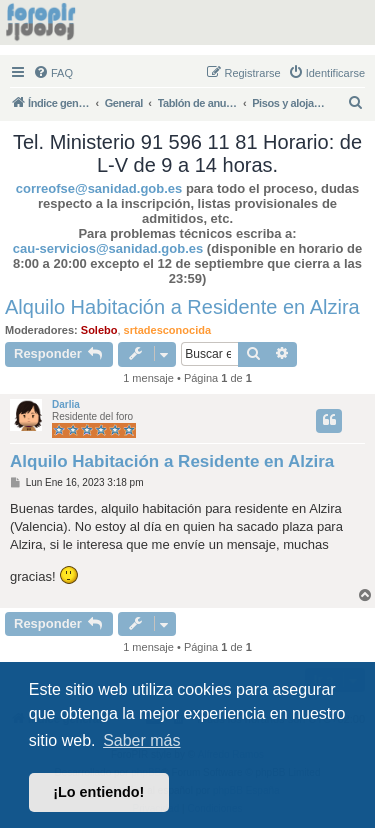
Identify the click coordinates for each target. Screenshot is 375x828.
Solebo (99, 330)
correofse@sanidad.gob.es (99, 188)
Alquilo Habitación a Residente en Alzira (182, 307)
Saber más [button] (141, 740)
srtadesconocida (167, 330)
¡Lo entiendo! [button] (98, 792)
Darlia (66, 404)
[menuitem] (53, 73)
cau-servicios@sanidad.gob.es (108, 248)
